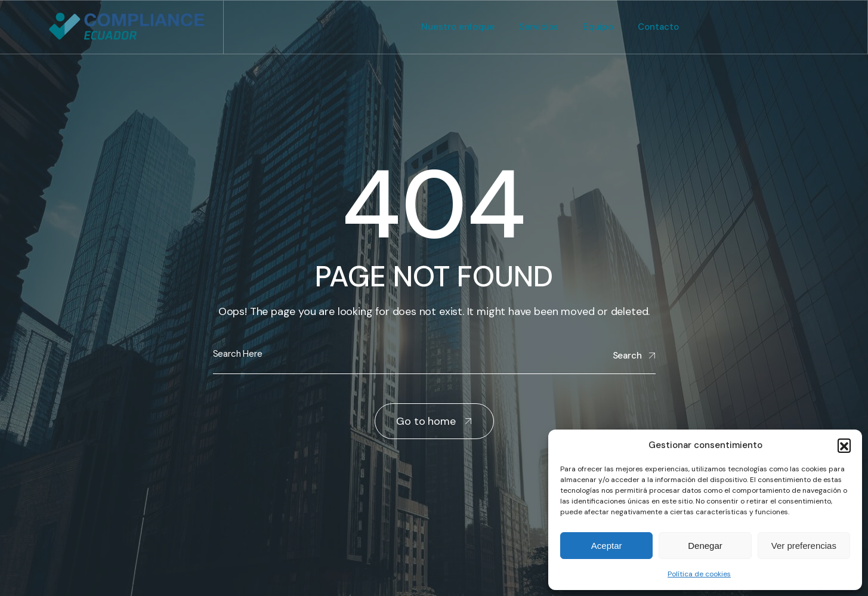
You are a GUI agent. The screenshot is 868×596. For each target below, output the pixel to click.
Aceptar (607, 546)
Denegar (705, 546)
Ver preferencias (804, 546)
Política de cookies (699, 574)
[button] (844, 445)
